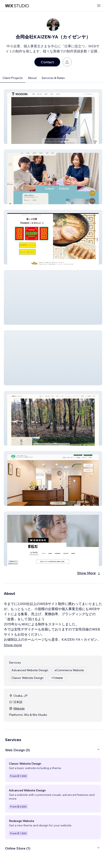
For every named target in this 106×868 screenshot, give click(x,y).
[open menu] (99, 6)
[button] (53, 117)
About (32, 78)
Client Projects (13, 78)
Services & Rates (53, 78)
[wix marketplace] (17, 6)
